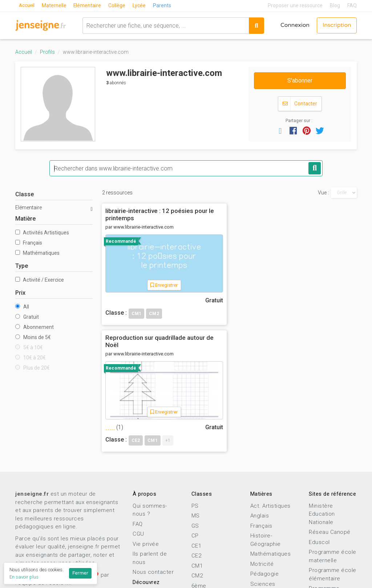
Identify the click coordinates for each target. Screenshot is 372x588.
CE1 (197, 464)
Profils (47, 52)
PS (195, 424)
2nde (198, 544)
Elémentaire (89, 5)
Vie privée (146, 462)
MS (196, 434)
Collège (119, 5)
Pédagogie (265, 492)
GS (195, 444)
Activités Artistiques (42, 233)
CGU (138, 452)
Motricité (262, 482)
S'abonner (300, 80)
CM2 (197, 494)
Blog (335, 5)
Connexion (294, 25)
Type (22, 266)
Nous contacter (153, 490)
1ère (197, 554)
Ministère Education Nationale (322, 432)
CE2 (197, 474)
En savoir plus (24, 577)
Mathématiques (37, 253)
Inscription (336, 25)
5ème (199, 514)
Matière (25, 219)
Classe (25, 194)
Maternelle (55, 5)
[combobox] (165, 25)
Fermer (80, 573)
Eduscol (319, 460)
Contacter (300, 104)
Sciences (263, 502)
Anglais (260, 434)
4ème (199, 524)
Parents (164, 5)
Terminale (204, 564)
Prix (20, 293)
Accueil (27, 5)
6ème (199, 504)
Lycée (141, 5)
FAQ (352, 5)
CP (195, 454)
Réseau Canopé (330, 450)
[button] (280, 130)
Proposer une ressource (295, 5)
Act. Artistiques (270, 424)
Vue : (324, 193)
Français (29, 243)
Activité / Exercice (40, 280)
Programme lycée (332, 525)
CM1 (197, 484)
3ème (199, 534)
